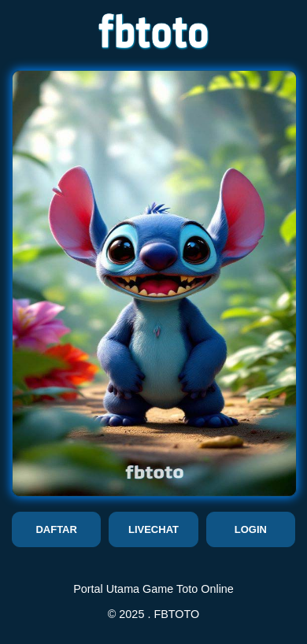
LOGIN (251, 529)
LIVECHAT (153, 529)
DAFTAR (56, 529)
